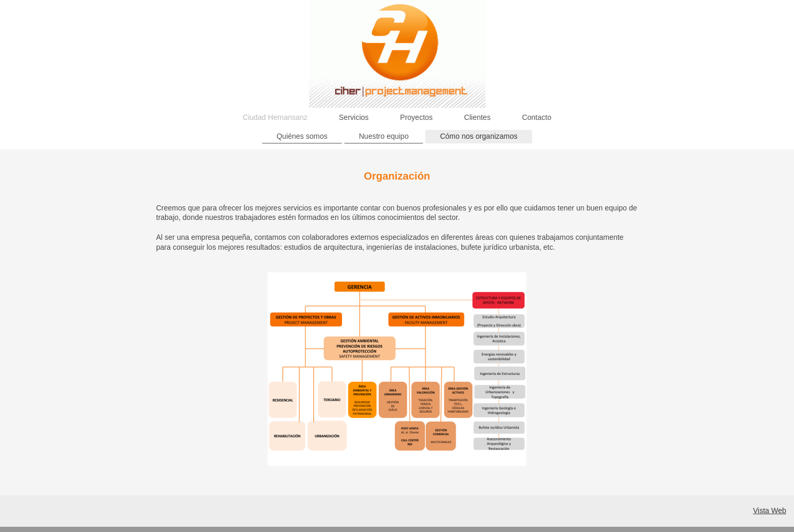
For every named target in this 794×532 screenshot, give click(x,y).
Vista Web (770, 511)
